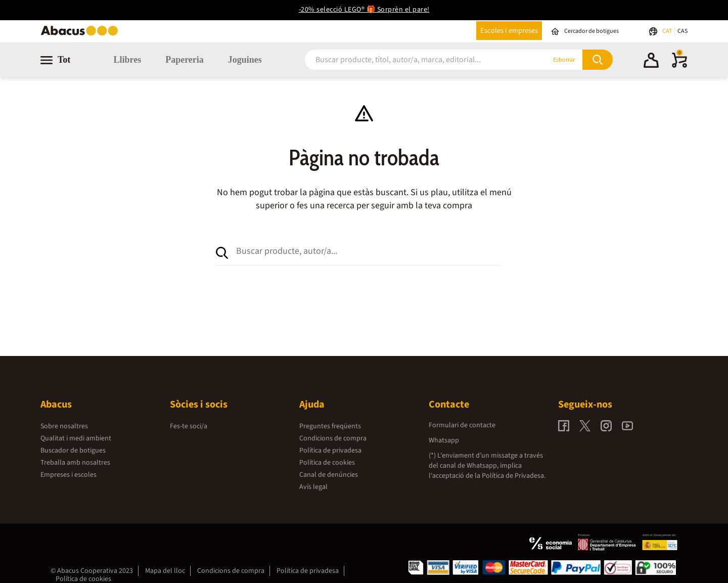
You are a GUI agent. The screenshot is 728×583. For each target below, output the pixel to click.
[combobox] (413, 60)
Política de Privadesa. (514, 476)
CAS (682, 31)
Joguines (245, 60)
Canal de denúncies (329, 475)
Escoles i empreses (509, 31)
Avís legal (313, 487)
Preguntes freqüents (330, 426)
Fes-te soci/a (189, 426)
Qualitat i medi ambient (76, 438)
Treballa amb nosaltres (75, 463)
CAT (668, 31)
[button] (651, 62)
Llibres (127, 60)
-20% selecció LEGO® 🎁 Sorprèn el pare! (364, 10)
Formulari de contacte (462, 425)
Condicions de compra (333, 438)
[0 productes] (679, 66)
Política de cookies (327, 463)
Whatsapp (444, 440)
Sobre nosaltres (64, 426)
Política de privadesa (330, 451)
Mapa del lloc (165, 571)
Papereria (185, 60)
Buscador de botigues (73, 451)
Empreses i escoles (69, 475)
